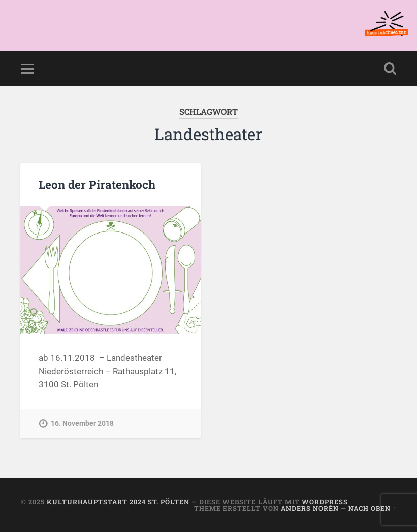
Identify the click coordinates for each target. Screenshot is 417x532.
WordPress (325, 502)
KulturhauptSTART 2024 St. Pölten (118, 502)
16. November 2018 (82, 424)
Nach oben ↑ (372, 508)
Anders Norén (310, 508)
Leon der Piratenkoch (97, 184)
